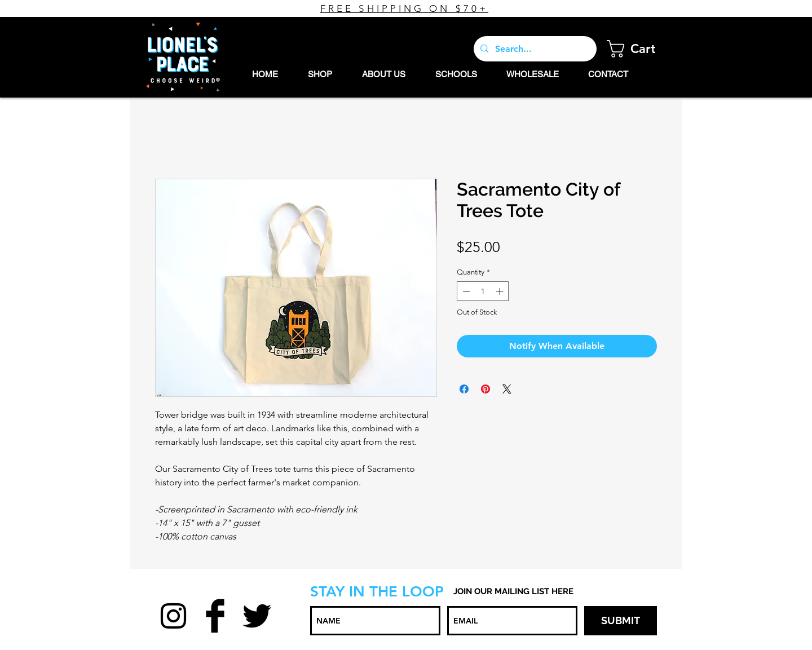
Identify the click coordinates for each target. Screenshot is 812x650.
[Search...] (534, 49)
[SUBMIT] (621, 621)
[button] (640, 49)
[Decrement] (465, 291)
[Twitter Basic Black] (257, 616)
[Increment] (501, 291)
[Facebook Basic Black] (215, 616)
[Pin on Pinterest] (486, 389)
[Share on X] (507, 389)
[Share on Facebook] (464, 389)
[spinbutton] (483, 291)
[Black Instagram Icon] (173, 616)
